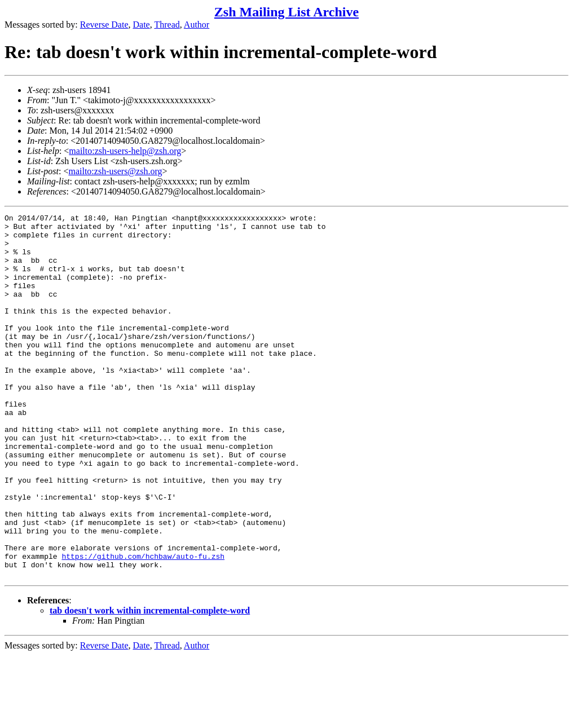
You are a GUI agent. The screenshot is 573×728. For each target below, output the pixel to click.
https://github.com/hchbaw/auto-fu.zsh (143, 625)
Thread (167, 25)
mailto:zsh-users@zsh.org (115, 171)
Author (197, 25)
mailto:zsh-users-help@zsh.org (125, 151)
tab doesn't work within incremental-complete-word (150, 683)
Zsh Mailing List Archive (286, 12)
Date (142, 25)
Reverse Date (104, 25)
